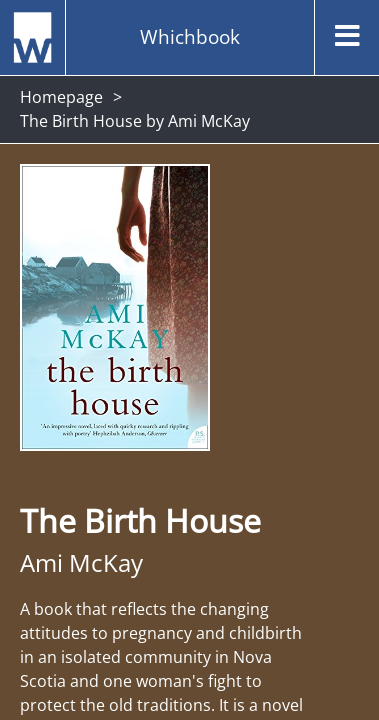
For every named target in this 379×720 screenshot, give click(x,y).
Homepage (61, 97)
